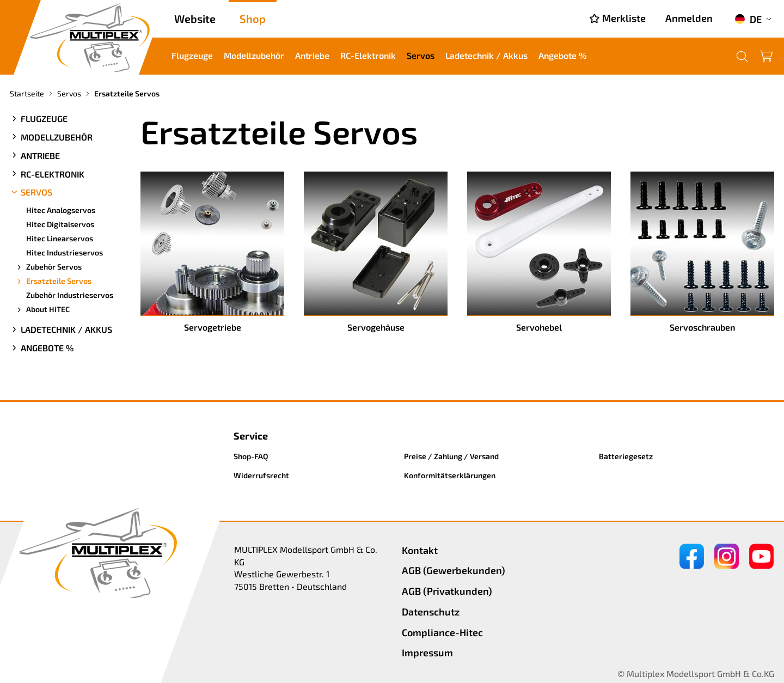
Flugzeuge (192, 55)
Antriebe (312, 55)
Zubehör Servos (48, 267)
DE (748, 19)
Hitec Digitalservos (60, 224)
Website (195, 19)
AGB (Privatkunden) (447, 591)
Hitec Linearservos (60, 238)
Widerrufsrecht (261, 475)
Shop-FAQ (251, 456)
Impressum (427, 652)
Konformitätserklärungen (450, 475)
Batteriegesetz (626, 456)
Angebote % (562, 55)
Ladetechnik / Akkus (486, 55)
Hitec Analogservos (61, 210)
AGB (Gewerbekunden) (454, 570)
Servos (421, 55)
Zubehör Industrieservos (70, 295)
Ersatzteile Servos (53, 281)
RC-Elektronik (368, 55)
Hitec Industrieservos (65, 252)
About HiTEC (42, 309)
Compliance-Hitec (442, 632)
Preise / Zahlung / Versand (451, 456)
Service (251, 436)
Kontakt (420, 550)
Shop (253, 19)
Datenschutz (431, 612)
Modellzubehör (254, 55)
